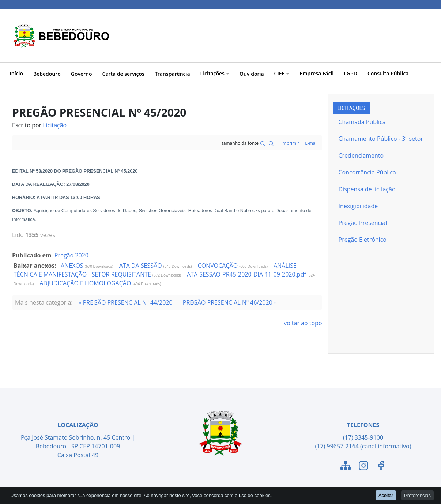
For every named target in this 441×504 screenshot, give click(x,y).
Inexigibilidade (358, 206)
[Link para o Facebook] (381, 467)
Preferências (417, 495)
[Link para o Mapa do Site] (346, 467)
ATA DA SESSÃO (141, 266)
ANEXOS (73, 266)
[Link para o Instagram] (363, 467)
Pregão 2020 (71, 255)
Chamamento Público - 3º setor (381, 139)
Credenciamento (361, 155)
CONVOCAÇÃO (219, 266)
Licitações (215, 73)
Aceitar (386, 495)
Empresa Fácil (316, 73)
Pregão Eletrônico (363, 240)
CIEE (282, 73)
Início (16, 73)
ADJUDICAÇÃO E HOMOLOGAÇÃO (86, 283)
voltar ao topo (303, 323)
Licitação (55, 125)
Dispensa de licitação (367, 189)
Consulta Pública (388, 73)
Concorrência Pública (367, 172)
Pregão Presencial (363, 223)
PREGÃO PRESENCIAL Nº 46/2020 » (230, 302)
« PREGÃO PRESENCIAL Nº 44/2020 (126, 302)
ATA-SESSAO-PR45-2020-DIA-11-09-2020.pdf (247, 274)
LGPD (350, 73)
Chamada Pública (362, 122)
